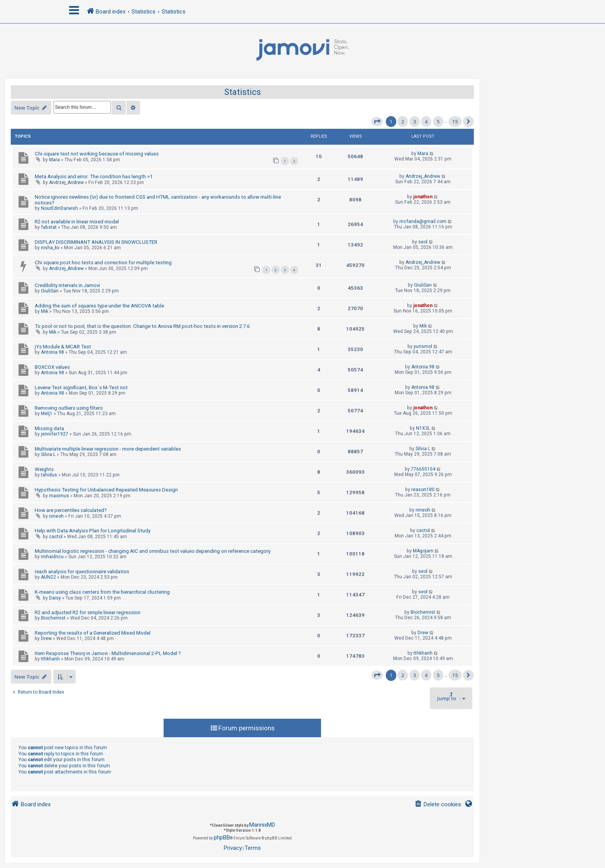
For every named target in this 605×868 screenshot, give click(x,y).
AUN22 (48, 577)
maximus (59, 496)
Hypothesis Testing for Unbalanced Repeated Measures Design (106, 490)
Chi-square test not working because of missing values (97, 154)
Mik (45, 311)
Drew (46, 638)
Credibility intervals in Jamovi (67, 285)
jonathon (423, 197)
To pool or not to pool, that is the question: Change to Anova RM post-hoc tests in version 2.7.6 (142, 326)
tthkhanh (50, 659)
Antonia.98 (52, 352)
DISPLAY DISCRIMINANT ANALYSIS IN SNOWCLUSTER (96, 242)
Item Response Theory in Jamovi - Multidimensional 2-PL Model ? (108, 653)
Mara (54, 160)
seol (423, 242)
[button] (377, 122)
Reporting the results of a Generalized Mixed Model (93, 633)
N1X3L (423, 428)
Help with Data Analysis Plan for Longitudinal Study (93, 531)
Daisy (55, 598)
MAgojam (423, 551)
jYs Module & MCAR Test (63, 347)
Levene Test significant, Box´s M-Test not (81, 388)
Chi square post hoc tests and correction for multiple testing (103, 263)
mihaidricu (52, 557)
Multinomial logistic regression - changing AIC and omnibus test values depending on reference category (153, 551)
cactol (56, 537)
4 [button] (426, 122)
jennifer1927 (55, 434)
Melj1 (47, 414)
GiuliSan (50, 291)
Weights (44, 469)
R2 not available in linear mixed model (77, 222)
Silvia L (48, 454)
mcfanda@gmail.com (423, 221)
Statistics (243, 92)
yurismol (423, 346)
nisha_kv (50, 248)
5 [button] (438, 122)
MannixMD (262, 825)
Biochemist (53, 618)
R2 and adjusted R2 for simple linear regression (88, 612)
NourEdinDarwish (59, 208)
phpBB (222, 838)
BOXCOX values (52, 367)
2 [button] (403, 122)
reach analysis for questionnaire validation (82, 572)
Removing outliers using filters (69, 408)
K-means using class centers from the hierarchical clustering (102, 592)
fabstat (49, 227)
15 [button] (455, 122)
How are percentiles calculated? (71, 510)
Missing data (49, 428)
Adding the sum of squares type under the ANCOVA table (99, 306)
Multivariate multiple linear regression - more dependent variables (108, 449)
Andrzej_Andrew (66, 182)
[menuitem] (438, 805)
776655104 (423, 469)
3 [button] (415, 122)
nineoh (56, 516)
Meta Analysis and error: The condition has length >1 (94, 176)
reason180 (423, 490)
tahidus (49, 475)
